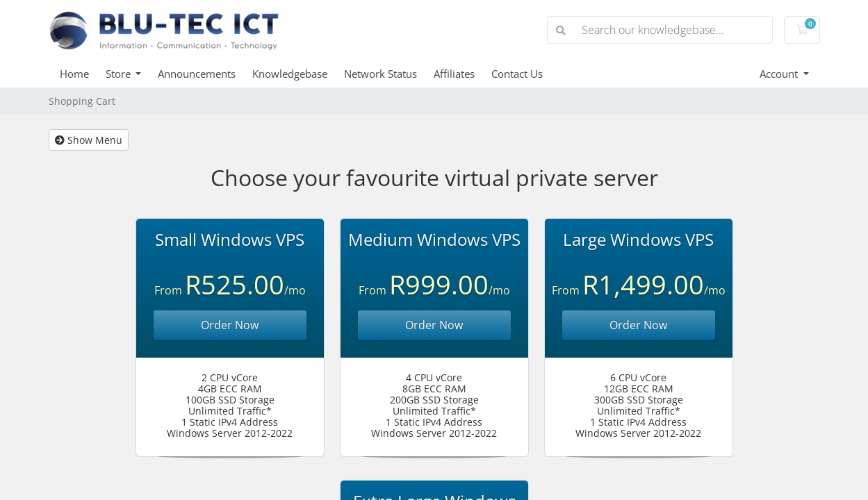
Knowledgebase (290, 74)
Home (74, 74)
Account (780, 74)
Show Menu (89, 140)
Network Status (380, 74)
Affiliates (454, 74)
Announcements (197, 74)
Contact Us (517, 74)
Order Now (230, 325)
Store (120, 74)
